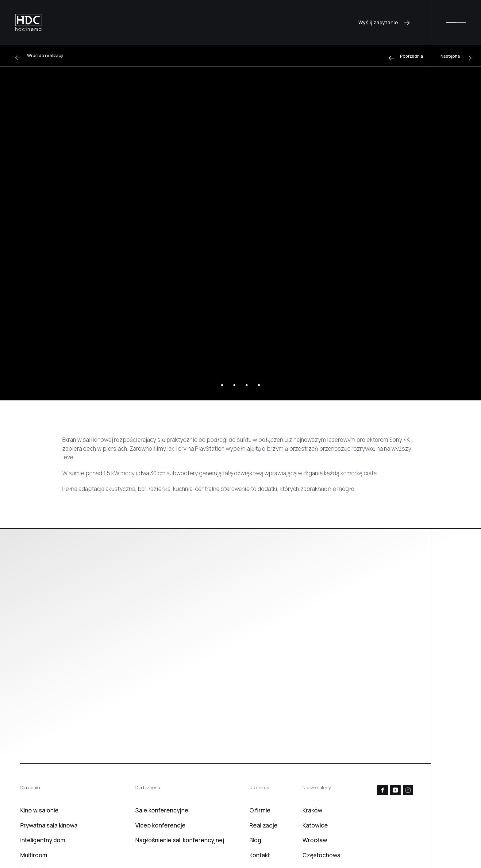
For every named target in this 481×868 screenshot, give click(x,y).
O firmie (260, 810)
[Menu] (456, 23)
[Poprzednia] (406, 56)
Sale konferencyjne (162, 810)
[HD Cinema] (28, 23)
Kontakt (260, 855)
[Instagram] (408, 790)
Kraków (312, 810)
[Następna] (456, 56)
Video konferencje (160, 825)
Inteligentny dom (43, 840)
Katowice (315, 825)
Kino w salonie (39, 810)
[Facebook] (383, 790)
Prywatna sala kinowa (49, 825)
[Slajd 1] (222, 385)
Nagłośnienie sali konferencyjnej (180, 840)
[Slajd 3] (247, 385)
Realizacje (264, 825)
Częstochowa (321, 855)
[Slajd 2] (234, 385)
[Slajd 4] (259, 385)
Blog (255, 840)
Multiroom (34, 855)
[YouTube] (395, 790)
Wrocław (315, 840)
